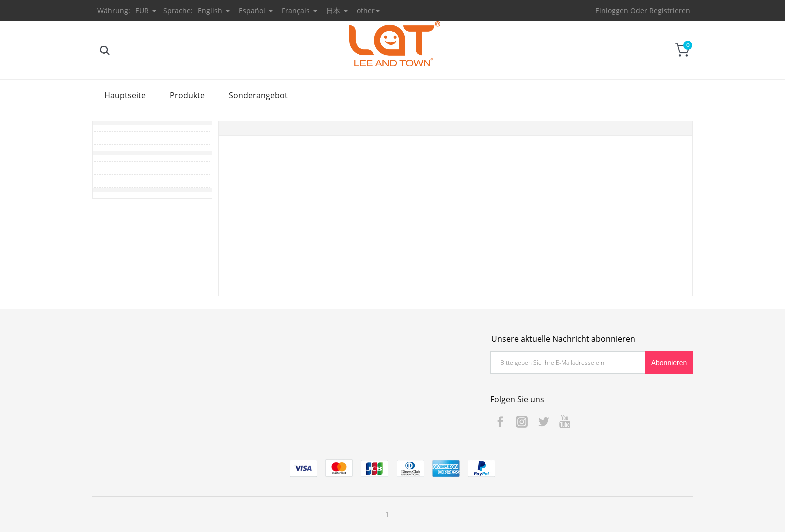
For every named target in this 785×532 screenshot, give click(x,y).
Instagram (522, 422)
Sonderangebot (258, 95)
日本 (333, 10)
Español (252, 10)
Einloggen (612, 10)
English (210, 10)
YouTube (565, 422)
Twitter (543, 422)
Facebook (500, 422)
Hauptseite (125, 95)
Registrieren (670, 10)
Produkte (187, 95)
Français (296, 10)
